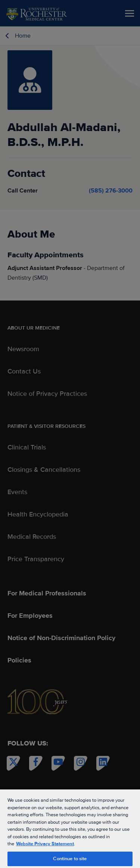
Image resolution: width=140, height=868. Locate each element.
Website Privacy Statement (45, 844)
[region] (70, 828)
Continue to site (70, 859)
